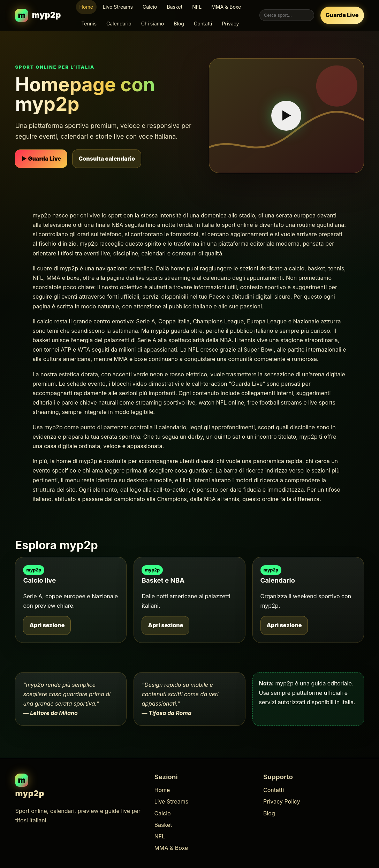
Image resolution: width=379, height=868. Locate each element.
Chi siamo (153, 24)
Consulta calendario (107, 159)
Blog (179, 24)
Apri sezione (47, 625)
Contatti (203, 24)
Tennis (89, 24)
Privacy (230, 24)
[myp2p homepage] (38, 15)
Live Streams (118, 7)
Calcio (150, 7)
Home (86, 7)
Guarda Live (342, 15)
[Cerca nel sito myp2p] (287, 15)
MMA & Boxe (226, 7)
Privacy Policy (282, 801)
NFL (197, 7)
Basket (175, 7)
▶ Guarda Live (41, 159)
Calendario (119, 24)
